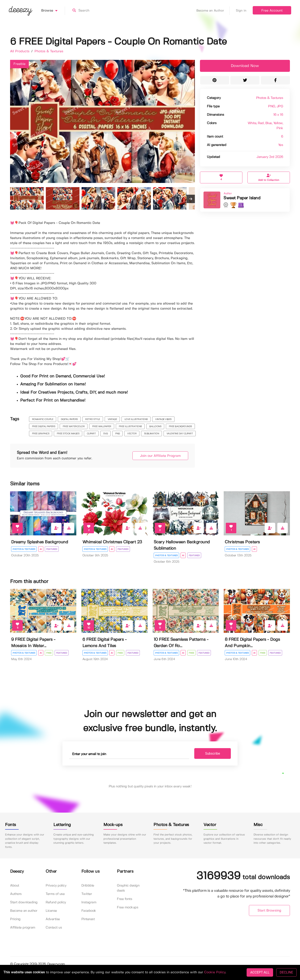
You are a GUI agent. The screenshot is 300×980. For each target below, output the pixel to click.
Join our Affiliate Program (159, 456)
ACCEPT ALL (260, 972)
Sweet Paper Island (242, 198)
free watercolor (74, 427)
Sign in (241, 11)
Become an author (24, 911)
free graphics (41, 434)
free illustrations (130, 427)
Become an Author (213, 11)
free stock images (68, 434)
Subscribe (211, 753)
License (51, 911)
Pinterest (88, 919)
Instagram (89, 903)
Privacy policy (56, 886)
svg (106, 434)
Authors (16, 894)
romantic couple (43, 419)
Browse (53, 11)
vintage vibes (163, 419)
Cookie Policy (215, 972)
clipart (91, 434)
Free (49, 653)
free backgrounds (180, 427)
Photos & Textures (49, 51)
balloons (155, 427)
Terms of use (55, 894)
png (118, 434)
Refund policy (56, 903)
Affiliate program (23, 928)
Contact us (54, 928)
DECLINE (286, 972)
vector (132, 434)
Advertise (53, 919)
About (15, 886)
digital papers (69, 419)
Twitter (87, 894)
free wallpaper (102, 427)
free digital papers (44, 427)
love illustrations (136, 419)
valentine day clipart (180, 434)
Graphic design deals (128, 888)
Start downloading (24, 903)
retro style (93, 419)
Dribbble (88, 886)
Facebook (89, 911)
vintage (112, 419)
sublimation (152, 434)
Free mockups (128, 908)
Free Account (272, 11)
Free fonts (124, 899)
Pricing (15, 919)
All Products (20, 51)
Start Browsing (269, 911)
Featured (52, 549)
